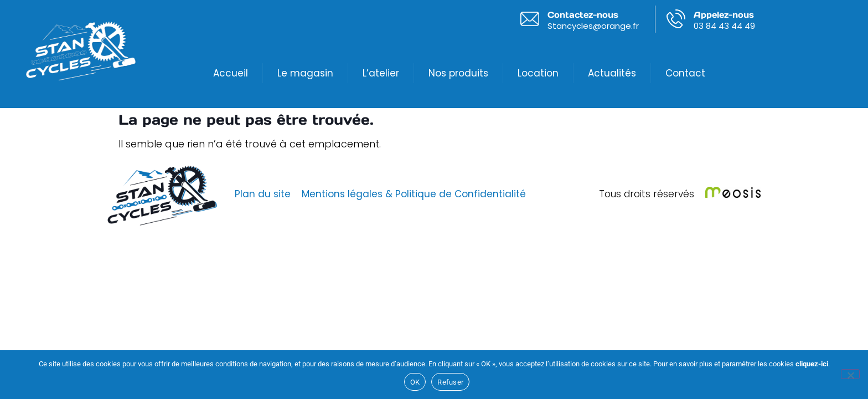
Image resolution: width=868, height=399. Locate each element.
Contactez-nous (583, 15)
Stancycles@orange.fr (593, 26)
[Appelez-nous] (676, 19)
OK (415, 382)
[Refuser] (850, 374)
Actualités (612, 73)
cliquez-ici (812, 364)
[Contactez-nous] (530, 19)
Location (538, 73)
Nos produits (458, 73)
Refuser (450, 382)
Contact (685, 73)
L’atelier (381, 73)
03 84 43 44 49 (724, 26)
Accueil (231, 73)
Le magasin (305, 73)
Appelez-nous (724, 15)
